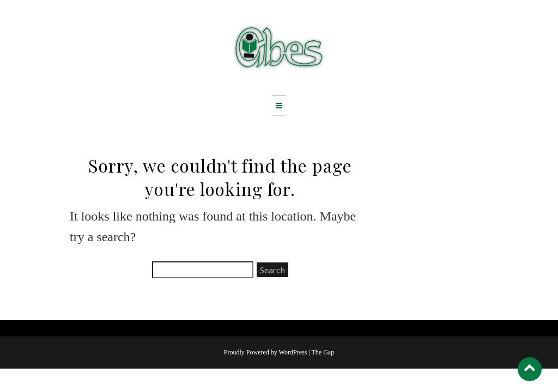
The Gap (323, 352)
